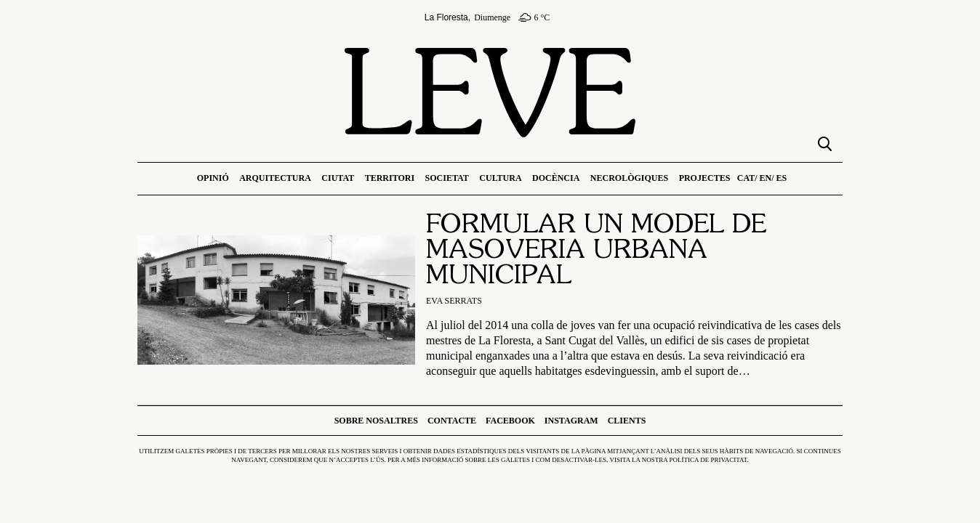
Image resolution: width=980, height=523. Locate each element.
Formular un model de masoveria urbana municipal (596, 251)
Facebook (510, 421)
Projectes (705, 178)
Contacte (452, 421)
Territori (390, 178)
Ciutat (338, 178)
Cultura (500, 178)
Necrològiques (629, 178)
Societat (447, 178)
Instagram (571, 421)
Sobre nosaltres (376, 421)
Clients (627, 421)
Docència (556, 178)
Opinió (213, 178)
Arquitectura (275, 178)
